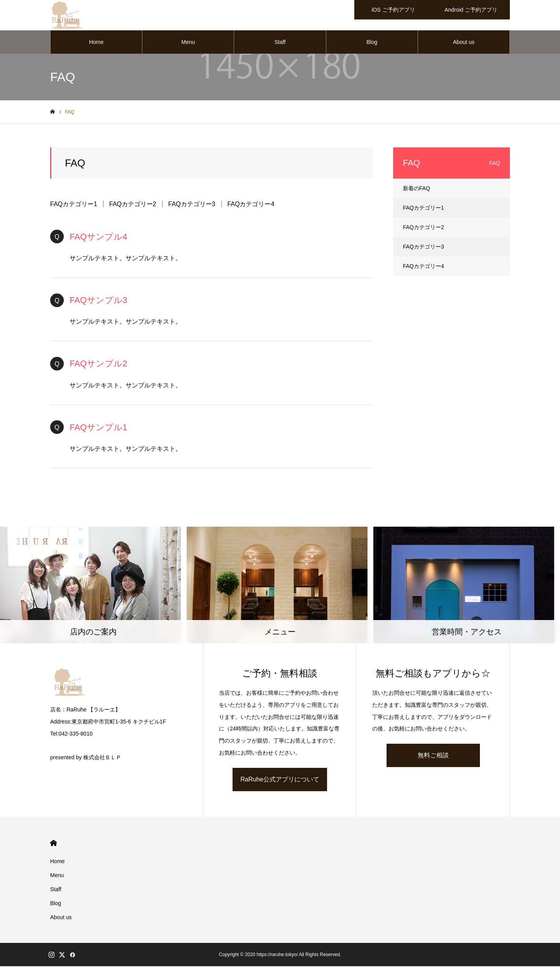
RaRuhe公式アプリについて (280, 780)
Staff (280, 43)
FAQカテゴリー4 (251, 205)
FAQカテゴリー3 (192, 205)
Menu (188, 43)
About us (464, 43)
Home (96, 43)
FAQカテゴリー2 (133, 205)
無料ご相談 (433, 756)
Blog (372, 43)
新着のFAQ (416, 189)
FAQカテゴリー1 (74, 205)
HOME (53, 844)
